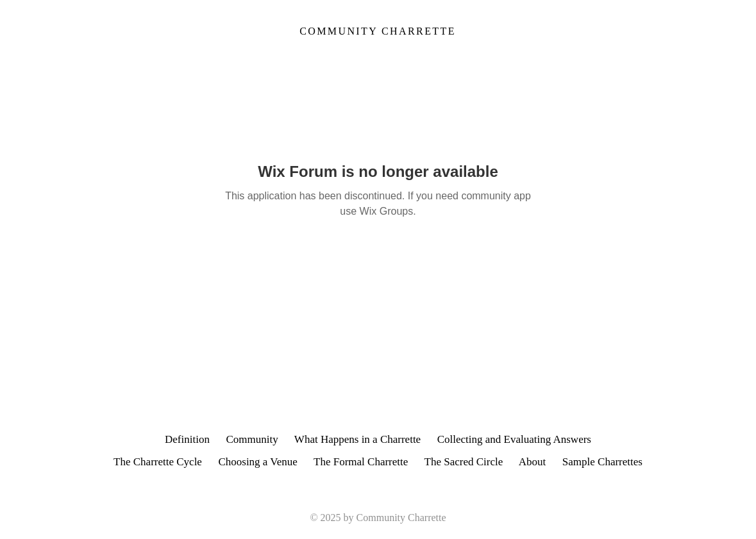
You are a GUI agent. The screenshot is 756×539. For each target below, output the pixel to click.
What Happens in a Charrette (357, 439)
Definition (187, 439)
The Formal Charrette (361, 462)
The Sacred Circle (464, 462)
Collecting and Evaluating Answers (514, 439)
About (541, 462)
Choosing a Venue (257, 462)
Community (252, 439)
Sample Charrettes (602, 462)
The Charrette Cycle (158, 462)
